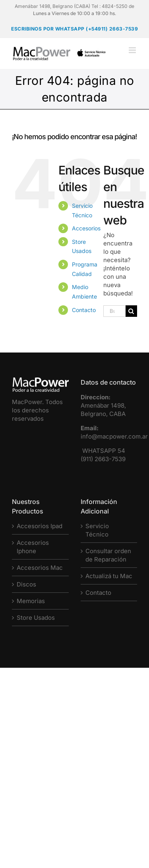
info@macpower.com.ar (114, 436)
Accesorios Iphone (33, 547)
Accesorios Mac (40, 568)
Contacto (84, 310)
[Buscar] (131, 311)
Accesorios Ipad (40, 526)
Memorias (31, 601)
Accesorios (86, 228)
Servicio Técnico (97, 530)
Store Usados (36, 618)
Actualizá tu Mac (109, 576)
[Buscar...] (114, 311)
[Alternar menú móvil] (133, 50)
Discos (26, 584)
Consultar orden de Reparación (108, 555)
